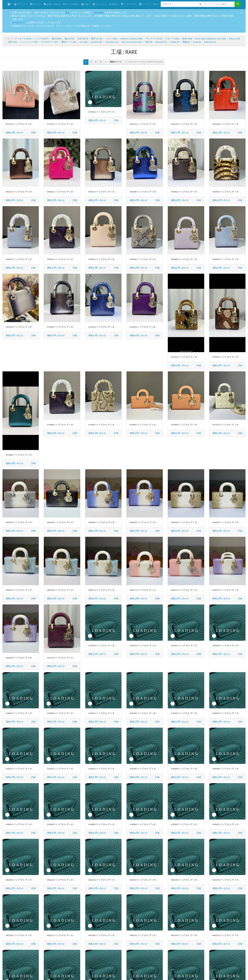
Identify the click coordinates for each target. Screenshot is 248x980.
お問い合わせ (52, 4)
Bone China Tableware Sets (211, 39)
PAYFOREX (99, 12)
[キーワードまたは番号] (219, 4)
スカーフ (172, 39)
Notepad (161, 42)
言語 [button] (155, 4)
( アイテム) (129, 4)
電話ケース (69, 42)
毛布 (149, 42)
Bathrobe (210, 42)
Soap (197, 42)
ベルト (111, 39)
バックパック (29, 42)
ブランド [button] (20, 4)
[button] (33, 133)
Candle (175, 42)
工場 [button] (85, 4)
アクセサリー (49, 42)
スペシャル (100, 4)
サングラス (154, 39)
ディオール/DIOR (23, 39)
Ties (84, 42)
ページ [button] (144, 4)
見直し (114, 4)
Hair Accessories (132, 42)
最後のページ (116, 62)
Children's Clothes (131, 39)
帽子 (97, 39)
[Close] (241, 13)
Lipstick (96, 42)
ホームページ (19, 22)
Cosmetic (112, 42)
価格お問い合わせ (15, 133)
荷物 (186, 42)
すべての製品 (71, 4)
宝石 (83, 39)
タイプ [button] (35, 4)
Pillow (235, 39)
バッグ (42, 39)
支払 (67, 12)
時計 (13, 42)
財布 (187, 39)
